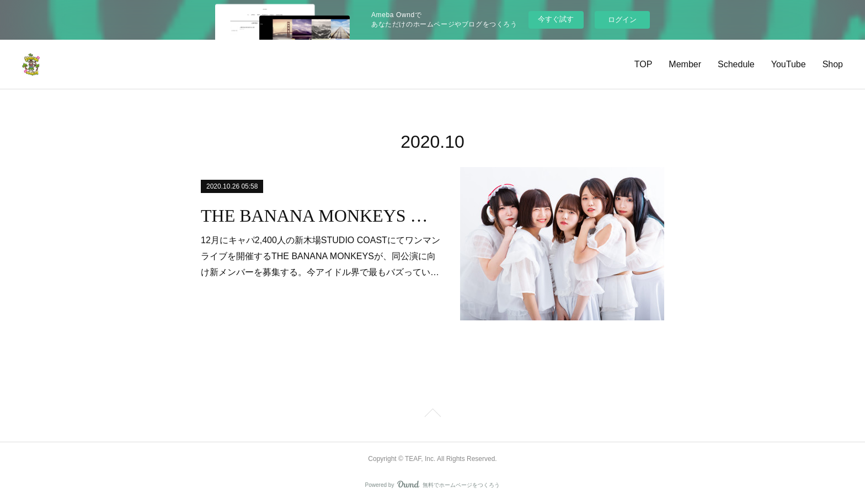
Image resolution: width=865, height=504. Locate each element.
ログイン (622, 20)
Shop (833, 64)
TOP (644, 64)
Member (685, 64)
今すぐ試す (556, 19)
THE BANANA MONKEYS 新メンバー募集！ (321, 216)
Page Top (432, 415)
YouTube (789, 64)
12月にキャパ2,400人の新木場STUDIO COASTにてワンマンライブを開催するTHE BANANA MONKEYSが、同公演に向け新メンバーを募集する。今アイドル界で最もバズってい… (321, 256)
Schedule (736, 64)
